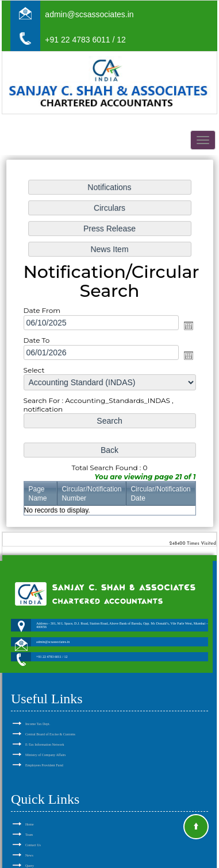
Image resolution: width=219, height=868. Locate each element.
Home (30, 811)
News (29, 842)
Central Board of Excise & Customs (50, 721)
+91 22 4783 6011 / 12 (85, 40)
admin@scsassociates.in (89, 14)
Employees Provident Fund (44, 752)
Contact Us (33, 832)
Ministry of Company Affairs (45, 742)
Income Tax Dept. (38, 711)
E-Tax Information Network (45, 731)
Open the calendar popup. (187, 325)
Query (30, 852)
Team (29, 821)
